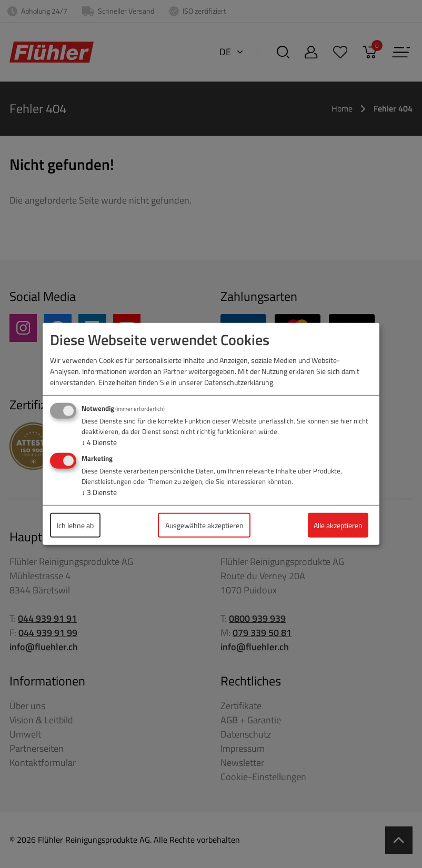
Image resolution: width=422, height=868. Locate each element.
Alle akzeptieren (338, 525)
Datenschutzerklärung (239, 382)
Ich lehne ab (75, 525)
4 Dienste (99, 442)
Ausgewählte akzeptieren (204, 525)
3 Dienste (99, 492)
